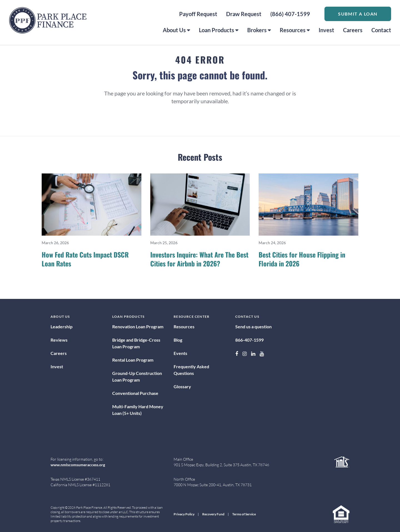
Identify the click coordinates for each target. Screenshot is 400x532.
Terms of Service (244, 514)
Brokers (259, 30)
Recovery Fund (213, 514)
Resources (295, 30)
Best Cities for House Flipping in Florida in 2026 (302, 259)
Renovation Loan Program (138, 326)
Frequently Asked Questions (191, 370)
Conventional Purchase (135, 393)
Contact (381, 30)
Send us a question (253, 326)
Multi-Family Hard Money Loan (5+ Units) (138, 410)
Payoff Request (198, 14)
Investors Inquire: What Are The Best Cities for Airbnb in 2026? (199, 259)
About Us (176, 30)
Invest (326, 30)
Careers (353, 30)
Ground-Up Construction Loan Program (137, 376)
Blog (178, 340)
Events (180, 353)
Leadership (62, 326)
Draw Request (244, 14)
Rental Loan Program (133, 360)
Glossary (182, 386)
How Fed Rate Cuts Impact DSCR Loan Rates (85, 259)
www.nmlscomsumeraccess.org (78, 465)
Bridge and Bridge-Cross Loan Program (136, 343)
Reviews (59, 340)
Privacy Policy (184, 514)
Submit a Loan (358, 14)
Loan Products (219, 30)
